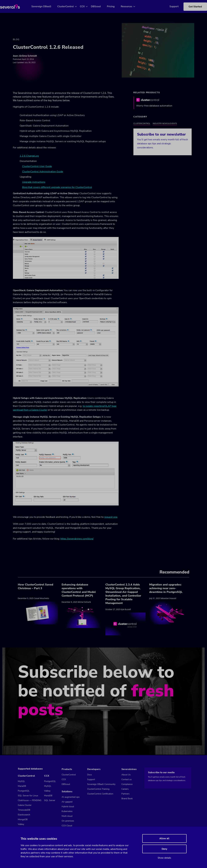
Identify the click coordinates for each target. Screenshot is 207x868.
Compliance (127, 784)
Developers (94, 769)
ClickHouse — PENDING (30, 801)
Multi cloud (67, 816)
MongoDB (23, 820)
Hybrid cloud (68, 807)
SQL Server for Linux (28, 796)
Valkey (21, 824)
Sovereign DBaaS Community (101, 784)
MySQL (21, 781)
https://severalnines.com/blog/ (77, 539)
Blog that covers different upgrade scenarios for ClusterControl (57, 188)
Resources (130, 6)
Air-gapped (67, 802)
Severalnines (129, 769)
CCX (86, 6)
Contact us (127, 779)
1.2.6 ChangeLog (29, 157)
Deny (164, 849)
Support (169, 6)
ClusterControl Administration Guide (43, 172)
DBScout (99, 6)
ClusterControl (69, 6)
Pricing (114, 6)
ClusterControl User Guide (37, 167)
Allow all (164, 838)
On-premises (68, 821)
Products (67, 769)
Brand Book (127, 799)
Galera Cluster (25, 805)
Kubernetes (67, 811)
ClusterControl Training (98, 789)
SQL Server (50, 801)
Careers (125, 789)
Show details (164, 858)
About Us (126, 775)
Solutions (67, 792)
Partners (125, 794)
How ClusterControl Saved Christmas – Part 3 (35, 587)
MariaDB (22, 786)
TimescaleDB (24, 810)
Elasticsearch (24, 815)
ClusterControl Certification (100, 794)
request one (111, 518)
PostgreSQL (24, 791)
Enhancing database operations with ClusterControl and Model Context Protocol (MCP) (79, 591)
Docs (90, 775)
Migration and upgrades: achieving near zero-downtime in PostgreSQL (166, 589)
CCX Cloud (67, 826)
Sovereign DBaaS (45, 6)
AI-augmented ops (71, 797)
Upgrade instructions (34, 183)
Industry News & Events (165, 124)
